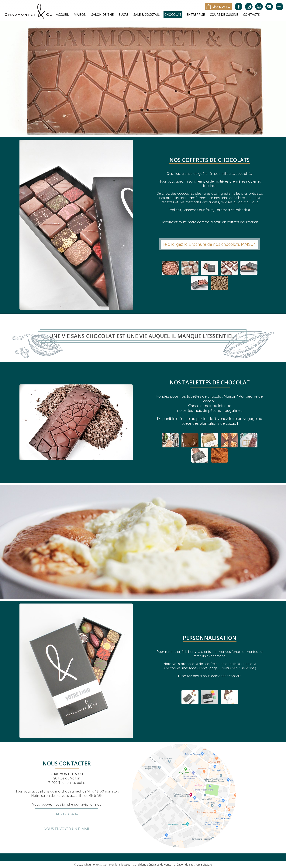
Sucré (124, 14)
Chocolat (173, 14)
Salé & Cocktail (146, 14)
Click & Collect (221, 7)
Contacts (251, 14)
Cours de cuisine (224, 14)
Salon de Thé (103, 14)
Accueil (62, 14)
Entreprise (196, 14)
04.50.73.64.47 (67, 814)
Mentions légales (120, 864)
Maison (80, 14)
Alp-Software (204, 864)
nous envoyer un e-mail (67, 829)
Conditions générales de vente (152, 864)
